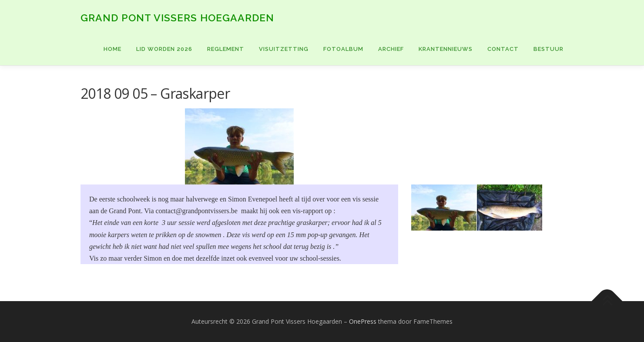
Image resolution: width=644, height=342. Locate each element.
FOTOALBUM (343, 49)
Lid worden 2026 (164, 49)
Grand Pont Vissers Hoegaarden (177, 18)
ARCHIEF (391, 49)
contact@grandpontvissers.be (196, 211)
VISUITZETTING (284, 49)
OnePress (363, 321)
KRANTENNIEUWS (446, 49)
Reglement (226, 49)
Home (112, 49)
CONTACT (503, 49)
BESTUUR (548, 49)
